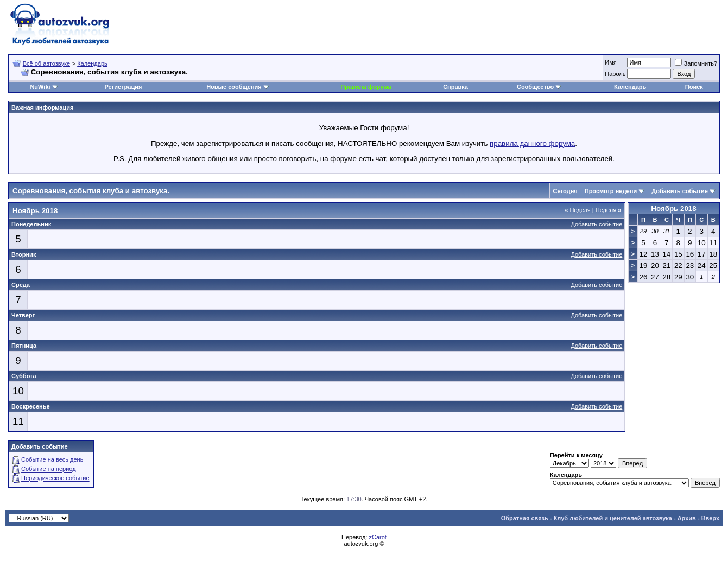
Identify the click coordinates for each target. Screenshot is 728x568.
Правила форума (366, 87)
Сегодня (565, 191)
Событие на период (49, 469)
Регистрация (124, 87)
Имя (610, 62)
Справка (455, 87)
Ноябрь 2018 (673, 209)
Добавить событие (680, 191)
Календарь (92, 63)
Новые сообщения (234, 87)
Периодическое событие (55, 478)
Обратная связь (525, 518)
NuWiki (40, 87)
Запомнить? (696, 63)
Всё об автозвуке (46, 63)
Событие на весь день (52, 460)
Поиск (694, 87)
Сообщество (539, 87)
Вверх (710, 518)
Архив (687, 518)
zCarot (377, 537)
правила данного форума (532, 143)
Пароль (615, 74)
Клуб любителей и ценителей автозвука (613, 518)
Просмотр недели (611, 191)
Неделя (578, 210)
